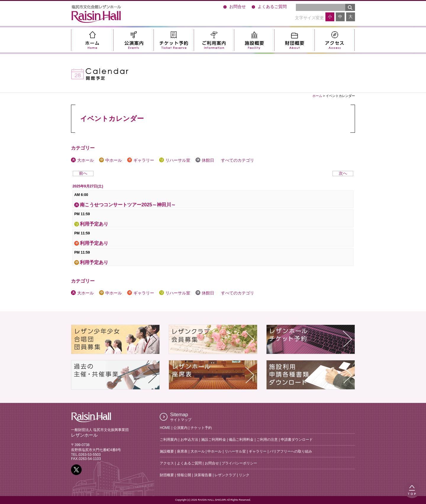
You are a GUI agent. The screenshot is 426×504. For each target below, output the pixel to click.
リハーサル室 (175, 160)
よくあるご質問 (272, 7)
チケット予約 (174, 40)
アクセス (335, 40)
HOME (165, 428)
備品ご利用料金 (241, 440)
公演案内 (133, 40)
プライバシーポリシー (239, 463)
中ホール (110, 160)
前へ (83, 173)
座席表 (182, 451)
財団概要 (294, 40)
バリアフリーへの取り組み (291, 451)
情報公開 (184, 475)
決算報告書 (203, 475)
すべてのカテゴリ (237, 160)
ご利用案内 (214, 40)
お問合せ (238, 7)
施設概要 (254, 40)
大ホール (82, 160)
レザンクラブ (225, 475)
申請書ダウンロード (297, 440)
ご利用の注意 (267, 440)
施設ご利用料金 (214, 440)
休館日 (205, 160)
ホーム (92, 40)
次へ (343, 173)
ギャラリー (141, 160)
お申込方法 (189, 440)
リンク (244, 475)
